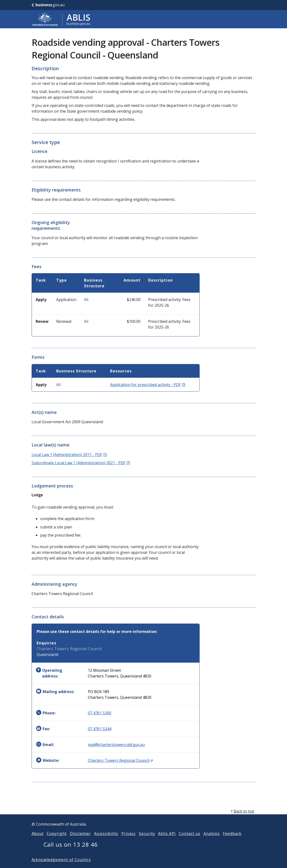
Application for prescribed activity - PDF (148, 385)
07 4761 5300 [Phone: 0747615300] (100, 713)
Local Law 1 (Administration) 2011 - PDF (69, 455)
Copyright (57, 841)
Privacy (129, 841)
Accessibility (106, 841)
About (38, 841)
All (86, 300)
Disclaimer (80, 841)
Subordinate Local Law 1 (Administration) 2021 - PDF (81, 463)
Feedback (232, 841)
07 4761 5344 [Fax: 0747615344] (100, 729)
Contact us (190, 841)
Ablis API (167, 841)
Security (147, 841)
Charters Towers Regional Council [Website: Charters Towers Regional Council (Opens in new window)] (120, 760)
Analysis (212, 841)
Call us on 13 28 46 (71, 852)
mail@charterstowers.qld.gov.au (116, 745)
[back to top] (144, 819)
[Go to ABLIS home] (61, 19)
